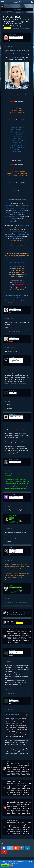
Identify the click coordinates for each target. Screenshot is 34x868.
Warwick (18, 688)
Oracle (8, 820)
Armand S (9, 781)
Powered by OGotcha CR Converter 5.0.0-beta (17, 295)
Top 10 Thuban (21, 615)
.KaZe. (8, 611)
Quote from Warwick (13, 714)
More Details (5, 866)
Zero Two (17, 28)
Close (11, 866)
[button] (2, 2)
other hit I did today (16, 57)
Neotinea (9, 801)
